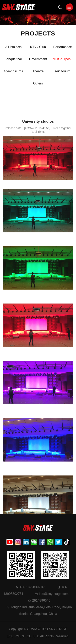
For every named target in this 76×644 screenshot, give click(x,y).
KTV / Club (38, 49)
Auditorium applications (63, 75)
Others (38, 85)
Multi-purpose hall (63, 63)
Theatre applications (38, 75)
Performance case (63, 51)
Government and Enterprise (38, 63)
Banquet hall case (13, 63)
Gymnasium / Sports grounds (13, 75)
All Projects (13, 49)
